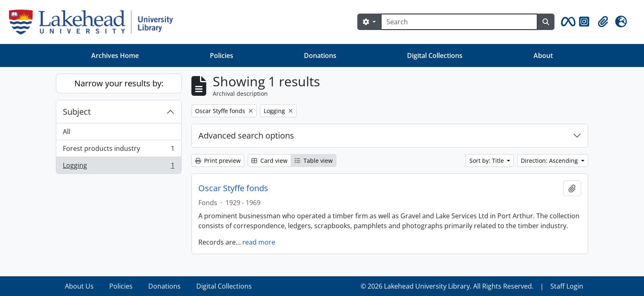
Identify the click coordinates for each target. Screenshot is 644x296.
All (67, 132)
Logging (118, 167)
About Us (79, 286)
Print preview (218, 161)
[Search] (459, 22)
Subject (77, 112)
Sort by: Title (488, 161)
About (543, 55)
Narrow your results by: (119, 83)
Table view (314, 161)
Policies (222, 55)
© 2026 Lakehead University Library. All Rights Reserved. (447, 286)
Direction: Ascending (550, 161)
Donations (320, 55)
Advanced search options (246, 135)
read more (259, 242)
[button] (567, 22)
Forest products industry (118, 150)
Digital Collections (435, 55)
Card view (269, 161)
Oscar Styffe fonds (233, 188)
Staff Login (567, 286)
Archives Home (115, 55)
